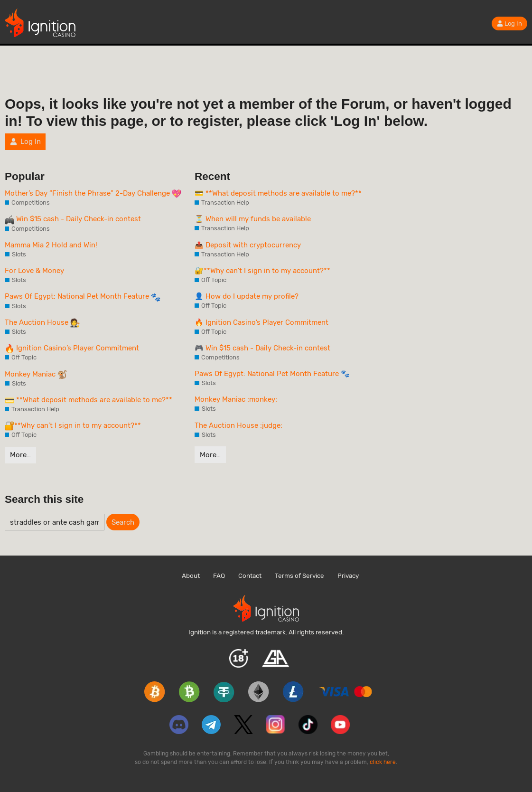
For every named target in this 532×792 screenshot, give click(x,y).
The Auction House (42, 323)
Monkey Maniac (36, 375)
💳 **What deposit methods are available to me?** (278, 193)
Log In (509, 24)
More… (20, 455)
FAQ (219, 575)
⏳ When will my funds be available (253, 219)
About (191, 575)
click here (383, 762)
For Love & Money (34, 271)
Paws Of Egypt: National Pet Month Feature (83, 297)
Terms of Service (299, 575)
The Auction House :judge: (238, 425)
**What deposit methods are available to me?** (89, 400)
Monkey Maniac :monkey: (236, 399)
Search (123, 522)
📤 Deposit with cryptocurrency (248, 245)
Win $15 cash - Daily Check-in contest (73, 219)
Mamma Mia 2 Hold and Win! (51, 245)
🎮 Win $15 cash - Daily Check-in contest (262, 348)
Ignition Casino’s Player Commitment (72, 349)
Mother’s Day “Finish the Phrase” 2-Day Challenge (93, 194)
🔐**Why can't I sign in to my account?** (262, 271)
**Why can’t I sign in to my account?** (73, 426)
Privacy (348, 575)
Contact (250, 575)
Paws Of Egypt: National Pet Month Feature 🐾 (272, 374)
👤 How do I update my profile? (247, 296)
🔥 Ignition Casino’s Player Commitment (261, 322)
